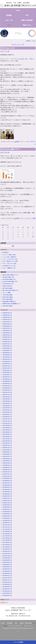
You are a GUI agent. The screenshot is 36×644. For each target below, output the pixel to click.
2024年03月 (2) (7, 359)
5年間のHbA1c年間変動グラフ (12, 304)
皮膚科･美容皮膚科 (27, 20)
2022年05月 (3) (7, 408)
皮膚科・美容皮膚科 (26, 623)
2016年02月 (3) (7, 573)
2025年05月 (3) (7, 333)
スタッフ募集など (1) (9, 268)
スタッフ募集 (7, 293)
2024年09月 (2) (7, 348)
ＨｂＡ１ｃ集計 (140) (9, 255)
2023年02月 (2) (7, 388)
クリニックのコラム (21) (10, 259)
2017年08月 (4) (7, 534)
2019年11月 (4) (7, 474)
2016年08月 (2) (7, 560)
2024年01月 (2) (7, 364)
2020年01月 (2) (7, 470)
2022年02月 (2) (7, 414)
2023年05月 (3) (7, 381)
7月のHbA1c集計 (8, 295)
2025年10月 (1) (7, 322)
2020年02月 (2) (7, 467)
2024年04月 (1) (7, 357)
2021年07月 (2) (7, 430)
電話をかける (27, 25)
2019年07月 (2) (7, 483)
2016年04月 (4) (7, 569)
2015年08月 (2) (7, 587)
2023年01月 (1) (7, 390)
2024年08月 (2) (7, 350)
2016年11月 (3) (7, 553)
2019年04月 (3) (7, 489)
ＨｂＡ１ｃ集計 (31, 218)
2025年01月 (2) (7, 339)
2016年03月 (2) (7, 571)
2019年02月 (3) (7, 494)
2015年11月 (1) (7, 580)
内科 (27, 15)
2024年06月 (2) (7, 353)
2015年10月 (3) (7, 582)
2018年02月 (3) (7, 520)
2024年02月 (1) (7, 361)
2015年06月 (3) (7, 591)
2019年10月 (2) (7, 476)
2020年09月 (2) (7, 452)
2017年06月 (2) (7, 538)
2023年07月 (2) (7, 377)
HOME (18, 10)
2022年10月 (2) (7, 397)
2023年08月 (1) (7, 375)
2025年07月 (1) (7, 328)
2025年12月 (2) (7, 319)
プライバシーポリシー (15, 626)
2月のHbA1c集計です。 (10, 279)
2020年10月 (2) (7, 450)
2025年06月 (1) (7, 330)
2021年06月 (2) (7, 432)
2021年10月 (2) (7, 423)
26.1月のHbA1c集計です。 (11, 281)
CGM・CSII (9, 20)
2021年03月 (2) (7, 439)
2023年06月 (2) (7, 379)
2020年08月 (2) (7, 454)
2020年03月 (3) (7, 465)
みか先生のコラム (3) (9, 266)
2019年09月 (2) (7, 478)
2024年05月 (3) (7, 355)
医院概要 (9, 15)
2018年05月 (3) (7, 514)
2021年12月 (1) (7, 419)
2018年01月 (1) (7, 523)
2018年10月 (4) (7, 503)
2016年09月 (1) (7, 558)
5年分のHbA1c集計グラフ (10, 275)
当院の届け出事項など (9, 301)
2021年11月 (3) (7, 421)
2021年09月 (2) (7, 425)
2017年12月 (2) (7, 525)
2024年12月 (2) (7, 342)
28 (33, 237)
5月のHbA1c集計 (8, 299)
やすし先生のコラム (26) (10, 261)
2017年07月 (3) (7, 536)
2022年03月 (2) (7, 412)
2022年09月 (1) (7, 399)
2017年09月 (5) (7, 531)
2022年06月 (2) (7, 406)
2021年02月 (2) (7, 441)
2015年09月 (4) (7, 584)
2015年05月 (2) (7, 593)
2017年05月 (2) (7, 540)
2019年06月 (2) (7, 485)
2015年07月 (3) (7, 589)
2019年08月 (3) (7, 481)
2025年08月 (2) (7, 326)
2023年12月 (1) (7, 366)
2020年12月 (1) (7, 445)
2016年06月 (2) (7, 565)
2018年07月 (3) (7, 509)
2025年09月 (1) (7, 324)
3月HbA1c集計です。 (9, 277)
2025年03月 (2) (7, 337)
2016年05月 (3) (7, 567)
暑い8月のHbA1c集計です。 (11, 290)
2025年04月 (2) (7, 335)
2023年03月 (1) (7, 386)
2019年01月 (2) (7, 496)
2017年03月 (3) (7, 545)
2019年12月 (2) (7, 472)
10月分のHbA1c (7, 286)
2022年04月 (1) (7, 410)
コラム (9, 25)
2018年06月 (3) (7, 512)
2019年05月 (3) (7, 487)
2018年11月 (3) (7, 501)
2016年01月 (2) (7, 576)
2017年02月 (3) (7, 547)
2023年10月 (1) (7, 370)
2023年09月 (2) (7, 372)
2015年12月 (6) (7, 578)
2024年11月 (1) (7, 344)
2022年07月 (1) (7, 403)
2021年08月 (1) (7, 428)
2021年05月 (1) (7, 434)
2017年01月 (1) (7, 549)
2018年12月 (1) (7, 498)
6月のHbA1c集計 (8, 297)
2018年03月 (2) (7, 518)
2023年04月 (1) (7, 383)
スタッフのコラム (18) (9, 263)
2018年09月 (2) (7, 505)
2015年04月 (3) (7, 595)
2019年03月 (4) (7, 492)
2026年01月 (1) (7, 317)
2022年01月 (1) (7, 417)
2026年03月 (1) (7, 315)
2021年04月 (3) (7, 436)
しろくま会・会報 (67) (9, 257)
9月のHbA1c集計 (8, 288)
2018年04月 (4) (7, 516)
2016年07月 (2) (7, 562)
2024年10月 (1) (7, 346)
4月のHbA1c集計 (8, 306)
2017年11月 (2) (7, 527)
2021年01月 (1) (7, 443)
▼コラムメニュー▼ (18, 45)
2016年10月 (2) (7, 556)
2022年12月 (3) (7, 392)
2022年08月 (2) (7, 401)
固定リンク (20, 142)
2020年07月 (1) (7, 456)
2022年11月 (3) (7, 395)
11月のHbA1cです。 (9, 284)
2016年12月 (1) (7, 551)
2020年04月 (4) (7, 463)
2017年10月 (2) (7, 529)
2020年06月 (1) (7, 459)
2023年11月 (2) (7, 368)
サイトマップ (28, 626)
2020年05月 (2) (7, 461)
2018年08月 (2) (7, 507)
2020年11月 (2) (7, 448)
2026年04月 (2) (7, 313)
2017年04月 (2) (7, 542)
